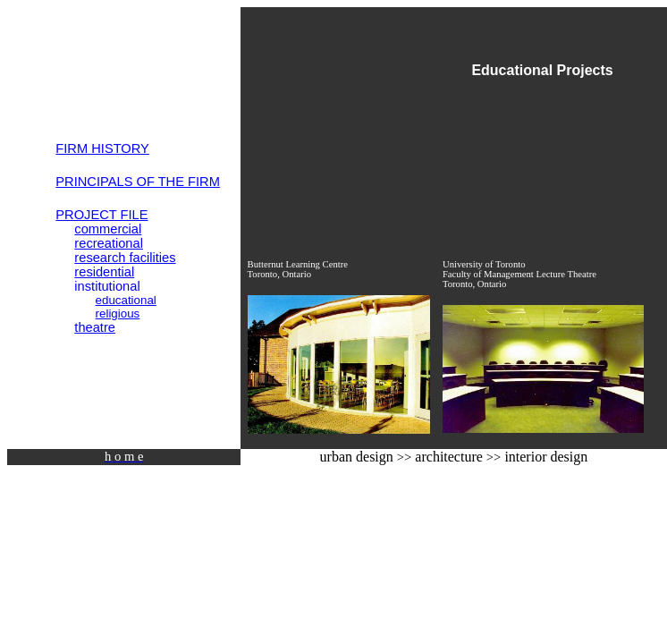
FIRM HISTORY (102, 148)
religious (118, 314)
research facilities (125, 258)
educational (126, 300)
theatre (95, 327)
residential (104, 272)
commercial (108, 229)
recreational (109, 243)
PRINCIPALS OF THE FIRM (138, 182)
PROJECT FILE (101, 215)
